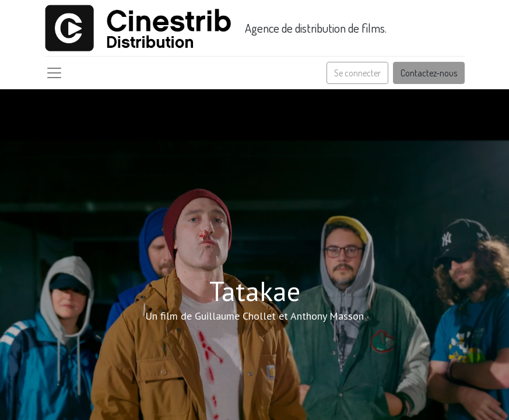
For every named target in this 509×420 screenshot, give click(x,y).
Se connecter (357, 73)
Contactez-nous (429, 73)
